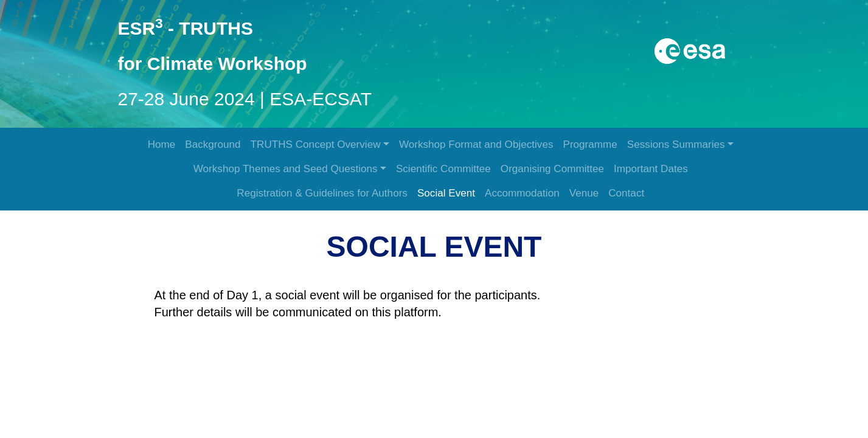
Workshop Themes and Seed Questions (286, 169)
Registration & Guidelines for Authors (322, 193)
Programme (590, 144)
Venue (584, 193)
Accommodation (522, 193)
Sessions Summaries (676, 144)
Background (213, 144)
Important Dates (651, 169)
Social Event (446, 193)
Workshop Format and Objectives (476, 144)
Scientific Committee (443, 169)
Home (162, 144)
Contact (626, 193)
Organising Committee (552, 169)
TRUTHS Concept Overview (316, 144)
